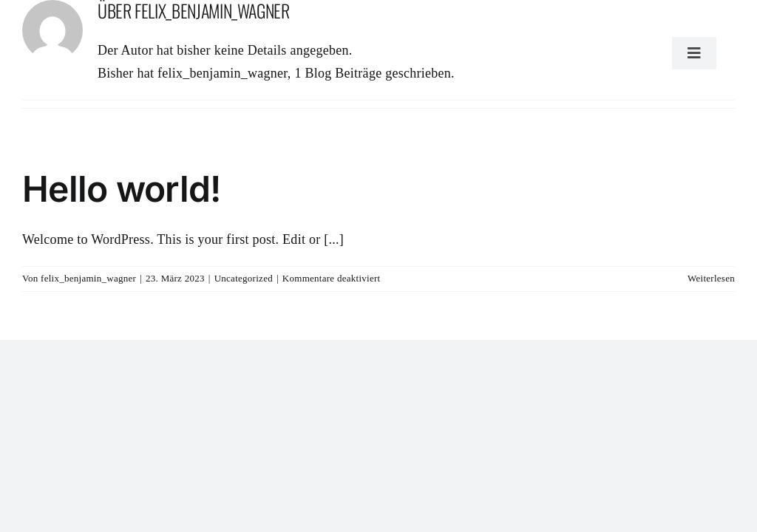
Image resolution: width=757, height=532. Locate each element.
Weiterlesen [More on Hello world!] (711, 278)
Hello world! (121, 189)
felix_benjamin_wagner (88, 278)
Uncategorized (244, 278)
